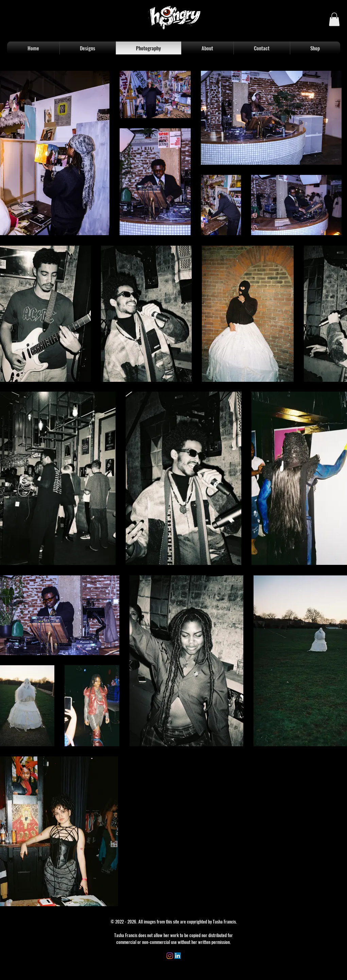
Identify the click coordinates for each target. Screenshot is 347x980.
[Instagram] (170, 956)
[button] (334, 19)
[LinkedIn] (178, 956)
